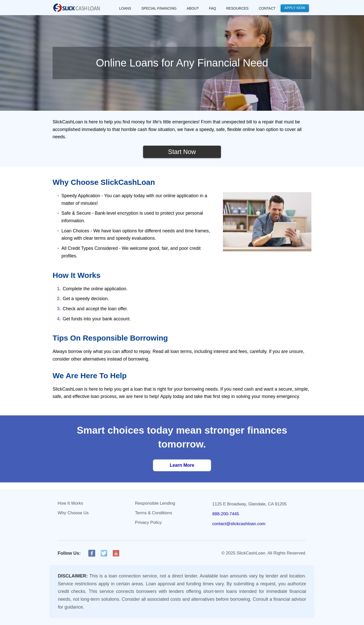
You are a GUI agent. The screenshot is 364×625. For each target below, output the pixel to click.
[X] (104, 553)
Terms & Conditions (154, 513)
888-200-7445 (226, 514)
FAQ (213, 8)
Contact (267, 8)
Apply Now (295, 8)
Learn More (182, 465)
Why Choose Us (73, 513)
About (193, 8)
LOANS (125, 8)
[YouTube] (116, 553)
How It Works (70, 503)
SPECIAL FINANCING (159, 8)
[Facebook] (92, 553)
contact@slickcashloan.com (239, 524)
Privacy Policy (148, 522)
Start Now (182, 152)
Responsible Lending (155, 503)
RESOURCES (237, 8)
